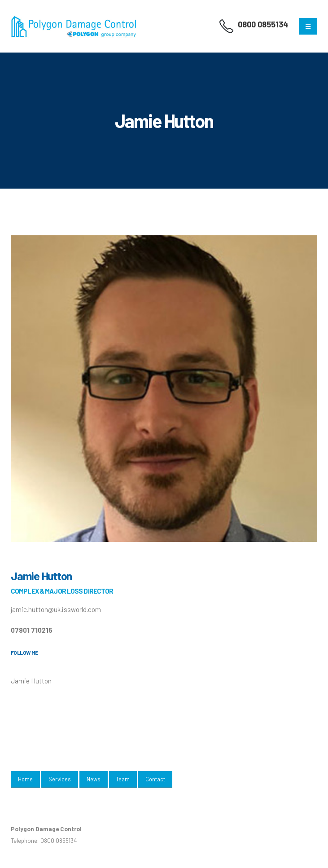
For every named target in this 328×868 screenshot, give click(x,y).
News (94, 779)
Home (25, 779)
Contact (155, 779)
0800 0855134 (263, 24)
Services (60, 779)
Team (123, 779)
